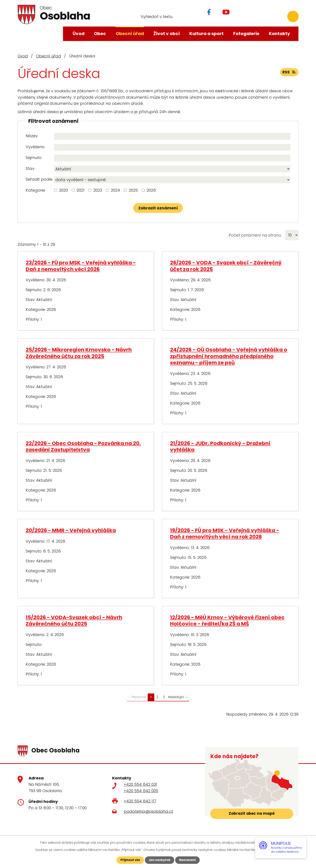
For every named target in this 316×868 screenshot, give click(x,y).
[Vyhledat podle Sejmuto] (172, 158)
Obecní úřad (130, 34)
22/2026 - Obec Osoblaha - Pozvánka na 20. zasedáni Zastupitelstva (83, 446)
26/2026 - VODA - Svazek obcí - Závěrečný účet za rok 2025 (226, 266)
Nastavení (189, 860)
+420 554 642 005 (141, 791)
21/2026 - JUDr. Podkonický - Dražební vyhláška (220, 446)
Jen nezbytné (160, 860)
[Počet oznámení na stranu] (292, 235)
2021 (81, 190)
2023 (98, 190)
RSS (289, 73)
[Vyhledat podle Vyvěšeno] (172, 147)
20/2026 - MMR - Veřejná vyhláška (71, 530)
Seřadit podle (39, 179)
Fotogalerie (246, 34)
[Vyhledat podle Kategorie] (56, 190)
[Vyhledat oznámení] (158, 208)
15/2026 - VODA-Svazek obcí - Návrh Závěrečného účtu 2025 (74, 620)
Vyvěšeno (35, 147)
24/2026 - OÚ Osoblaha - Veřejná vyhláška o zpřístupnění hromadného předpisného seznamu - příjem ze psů (229, 356)
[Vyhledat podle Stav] (172, 169)
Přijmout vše (129, 860)
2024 (115, 190)
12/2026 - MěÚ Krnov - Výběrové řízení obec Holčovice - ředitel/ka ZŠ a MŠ (227, 620)
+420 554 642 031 (140, 784)
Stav (30, 168)
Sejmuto (34, 158)
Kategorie (35, 190)
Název (32, 136)
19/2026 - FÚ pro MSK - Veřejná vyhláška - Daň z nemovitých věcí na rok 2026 (225, 533)
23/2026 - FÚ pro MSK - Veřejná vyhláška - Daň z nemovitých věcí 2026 (81, 266)
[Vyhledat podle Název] (172, 136)
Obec (100, 34)
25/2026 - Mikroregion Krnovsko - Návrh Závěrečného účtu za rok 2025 (79, 353)
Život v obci (167, 34)
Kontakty (279, 34)
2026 (151, 190)
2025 (133, 190)
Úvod (79, 34)
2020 (63, 190)
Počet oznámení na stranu (255, 235)
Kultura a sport (206, 34)
